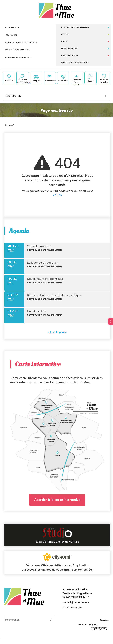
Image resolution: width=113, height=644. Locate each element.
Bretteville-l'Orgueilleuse (75, 27)
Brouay (65, 34)
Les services (12, 35)
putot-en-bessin (70, 55)
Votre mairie (12, 28)
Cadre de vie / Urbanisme (18, 50)
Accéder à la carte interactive (57, 503)
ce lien (57, 195)
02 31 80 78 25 (72, 611)
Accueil (9, 125)
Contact (105, 623)
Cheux (64, 41)
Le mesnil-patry (69, 48)
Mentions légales (88, 627)
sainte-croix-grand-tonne (75, 62)
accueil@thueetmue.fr (76, 605)
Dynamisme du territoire (18, 57)
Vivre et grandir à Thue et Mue (21, 42)
